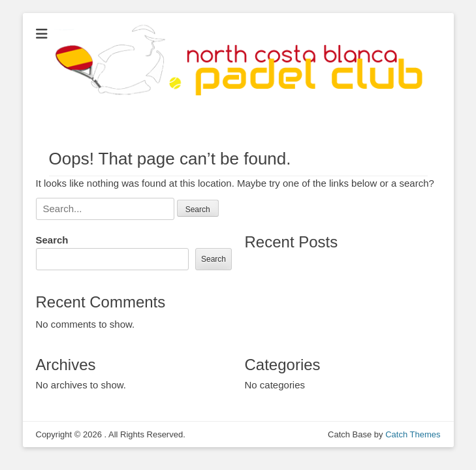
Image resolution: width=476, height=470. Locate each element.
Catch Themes (413, 434)
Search (52, 240)
